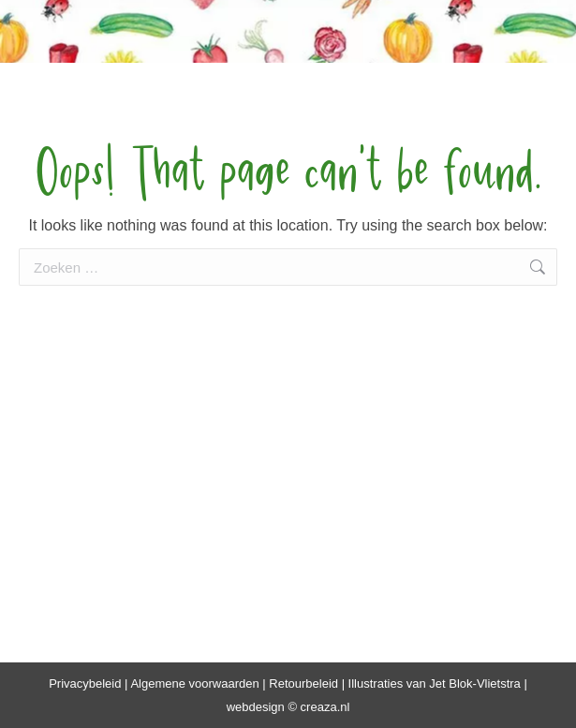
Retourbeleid (303, 683)
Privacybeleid (85, 683)
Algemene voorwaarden (194, 683)
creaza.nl (325, 707)
